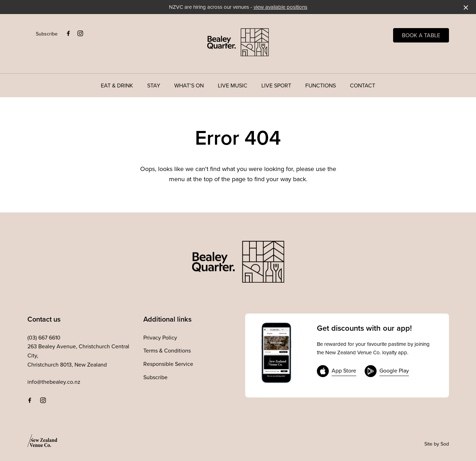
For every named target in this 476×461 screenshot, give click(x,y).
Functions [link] (321, 85)
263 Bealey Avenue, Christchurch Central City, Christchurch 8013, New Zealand (78, 355)
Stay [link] (154, 85)
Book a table (421, 35)
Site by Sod (437, 444)
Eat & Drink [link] (117, 85)
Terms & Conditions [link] (167, 350)
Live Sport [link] (276, 85)
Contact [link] (363, 85)
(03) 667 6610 (44, 337)
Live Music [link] (233, 85)
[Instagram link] (80, 33)
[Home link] (238, 42)
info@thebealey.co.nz (54, 382)
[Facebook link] (69, 33)
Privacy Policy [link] (160, 337)
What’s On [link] (189, 85)
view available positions (281, 7)
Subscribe (47, 34)
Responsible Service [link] (168, 364)
